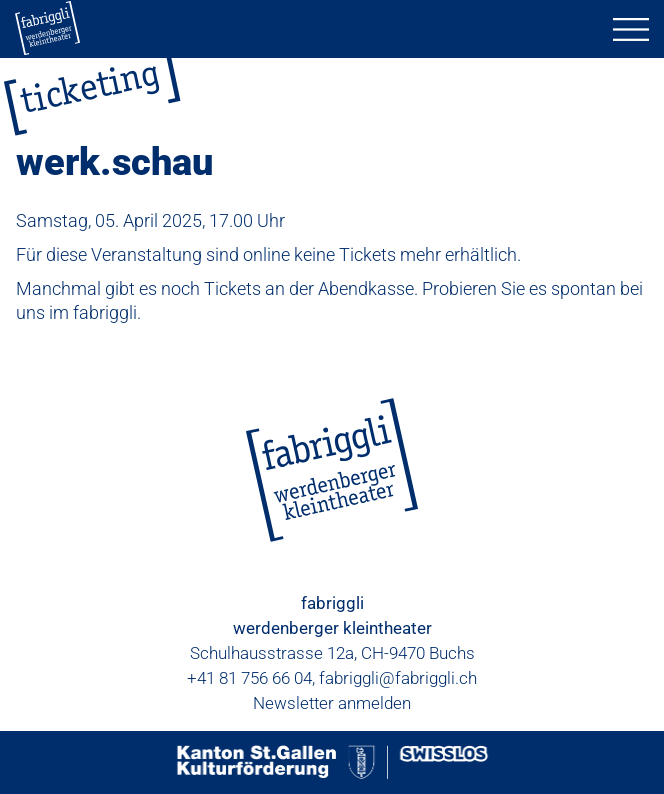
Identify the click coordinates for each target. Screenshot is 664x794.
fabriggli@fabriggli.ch (398, 678)
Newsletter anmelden (332, 703)
